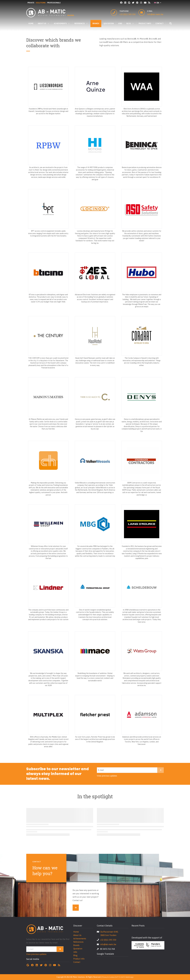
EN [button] (157, 3)
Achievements (80, 939)
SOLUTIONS (41, 3)
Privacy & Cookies (108, 977)
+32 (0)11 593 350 (128, 14)
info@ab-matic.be (155, 14)
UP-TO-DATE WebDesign (125, 977)
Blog (75, 955)
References (78, 942)
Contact (77, 962)
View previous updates (107, 776)
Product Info (79, 959)
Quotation (78, 949)
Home (76, 932)
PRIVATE (31, 3)
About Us (77, 935)
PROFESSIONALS (54, 3)
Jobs (75, 952)
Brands (76, 945)
